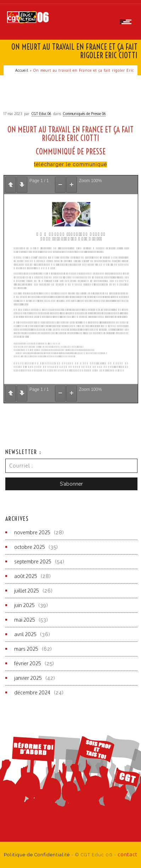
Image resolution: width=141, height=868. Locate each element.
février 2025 (28, 663)
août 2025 (26, 576)
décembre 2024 (32, 692)
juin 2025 (24, 605)
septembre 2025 (33, 561)
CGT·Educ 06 (41, 114)
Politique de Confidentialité (37, 855)
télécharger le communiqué (70, 164)
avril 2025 (25, 634)
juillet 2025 (27, 591)
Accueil (22, 70)
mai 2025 (25, 620)
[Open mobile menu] (127, 22)
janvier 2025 (28, 678)
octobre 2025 (30, 547)
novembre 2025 (32, 532)
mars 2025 (26, 649)
